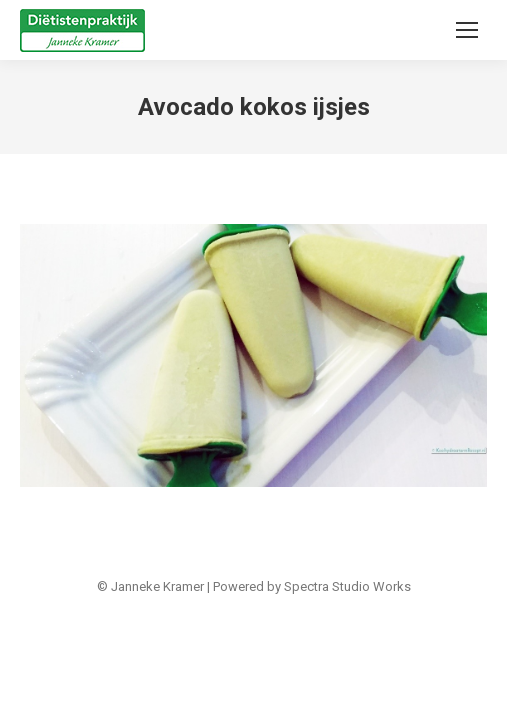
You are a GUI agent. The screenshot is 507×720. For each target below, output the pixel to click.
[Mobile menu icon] (467, 30)
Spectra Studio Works (347, 586)
